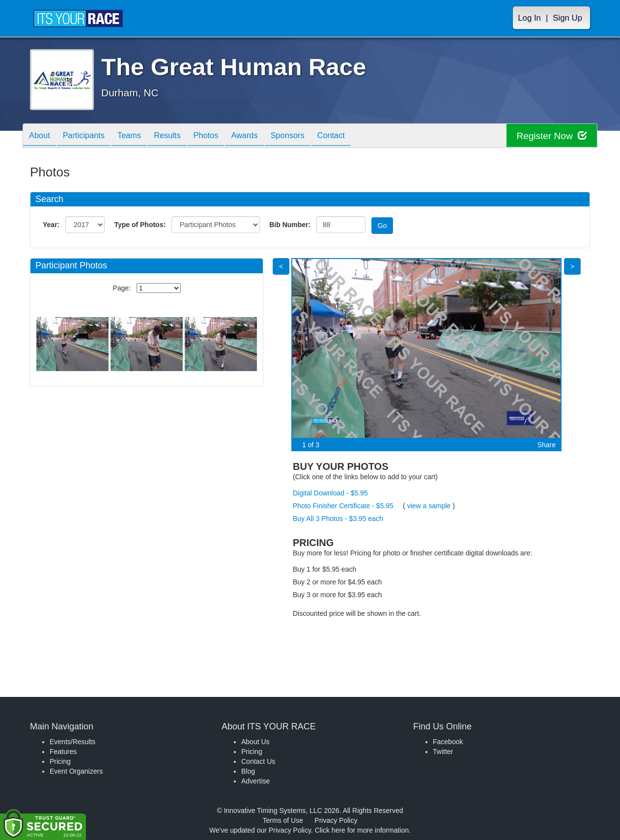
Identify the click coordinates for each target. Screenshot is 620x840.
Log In (529, 18)
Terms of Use (283, 820)
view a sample (429, 506)
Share (547, 445)
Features (63, 752)
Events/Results (72, 742)
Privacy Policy (336, 820)
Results (180, 136)
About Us (255, 742)
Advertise (255, 781)
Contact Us (258, 761)
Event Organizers (76, 771)
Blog (248, 771)
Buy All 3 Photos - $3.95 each (338, 519)
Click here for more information (362, 830)
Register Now (550, 136)
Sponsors (312, 136)
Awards (265, 136)
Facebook (448, 742)
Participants (89, 136)
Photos (223, 136)
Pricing (60, 761)
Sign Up (567, 18)
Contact (359, 136)
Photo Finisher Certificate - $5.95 (343, 506)
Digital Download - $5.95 (330, 493)
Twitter (443, 752)
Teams (139, 136)
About (41, 136)
